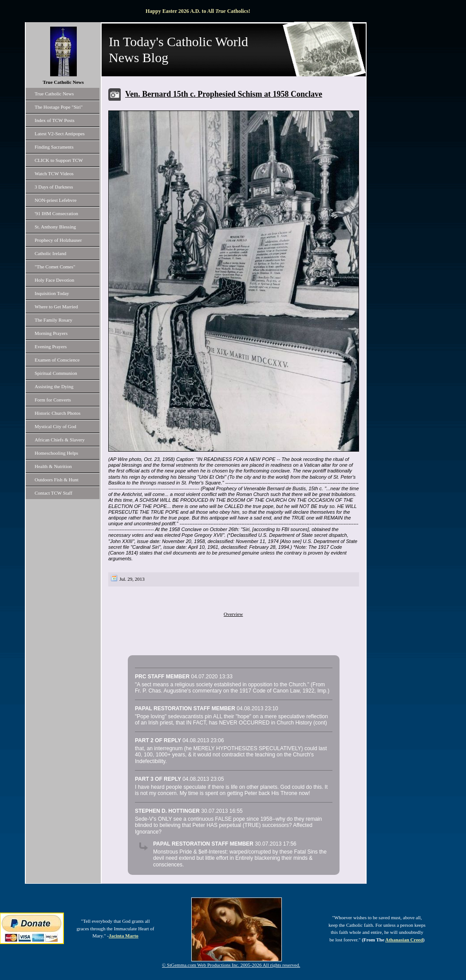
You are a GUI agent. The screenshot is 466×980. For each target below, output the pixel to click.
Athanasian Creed (404, 940)
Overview (233, 614)
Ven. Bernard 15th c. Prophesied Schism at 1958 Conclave (224, 94)
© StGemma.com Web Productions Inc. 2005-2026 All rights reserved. (231, 965)
